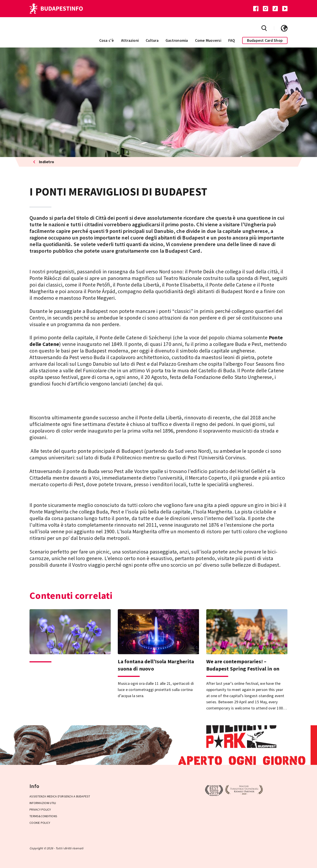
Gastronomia (177, 40)
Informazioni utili (43, 803)
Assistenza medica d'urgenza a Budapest (60, 796)
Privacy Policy (40, 810)
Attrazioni (130, 40)
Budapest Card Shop (265, 40)
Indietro (44, 162)
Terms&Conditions (43, 816)
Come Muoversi (208, 40)
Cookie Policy (40, 823)
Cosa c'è (107, 40)
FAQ (232, 40)
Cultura (152, 40)
